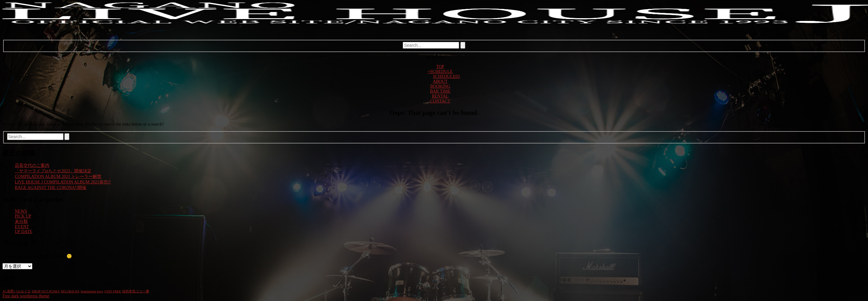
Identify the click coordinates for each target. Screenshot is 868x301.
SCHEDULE (440, 72)
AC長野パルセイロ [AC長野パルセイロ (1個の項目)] (17, 291)
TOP (440, 67)
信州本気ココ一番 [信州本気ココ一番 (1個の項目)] (136, 291)
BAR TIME (440, 91)
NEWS (21, 211)
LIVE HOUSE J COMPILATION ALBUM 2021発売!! (63, 182)
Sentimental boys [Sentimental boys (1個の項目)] (92, 291)
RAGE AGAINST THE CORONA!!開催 (51, 188)
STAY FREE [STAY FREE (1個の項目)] (113, 291)
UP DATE (24, 232)
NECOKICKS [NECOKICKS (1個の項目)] (70, 291)
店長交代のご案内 (32, 165)
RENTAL (440, 96)
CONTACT (440, 101)
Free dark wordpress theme (26, 296)
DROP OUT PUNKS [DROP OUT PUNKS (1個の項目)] (46, 291)
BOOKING (440, 86)
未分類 (21, 221)
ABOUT (440, 81)
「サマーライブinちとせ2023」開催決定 (53, 171)
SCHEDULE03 (446, 76)
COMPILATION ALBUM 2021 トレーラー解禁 (58, 177)
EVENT (22, 227)
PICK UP (23, 216)
